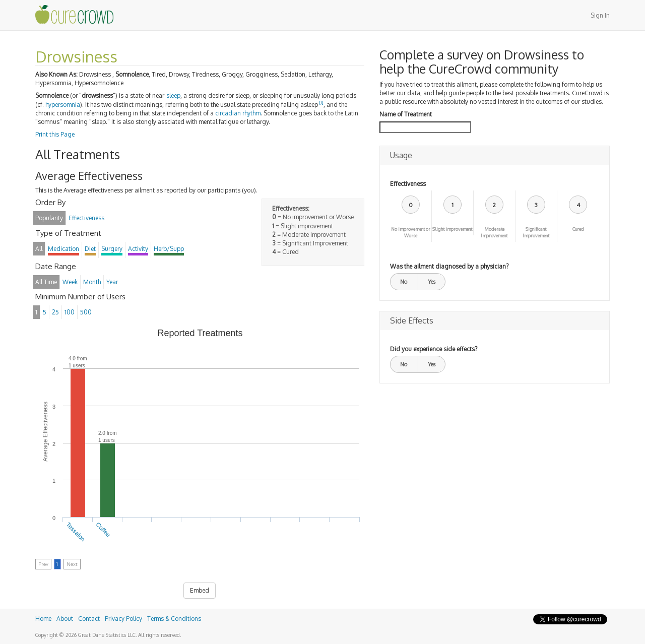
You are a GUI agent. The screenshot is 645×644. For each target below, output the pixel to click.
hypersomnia (63, 105)
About (65, 619)
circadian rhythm (238, 113)
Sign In (600, 15)
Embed (200, 590)
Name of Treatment (406, 114)
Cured (578, 229)
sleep (173, 95)
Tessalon (76, 532)
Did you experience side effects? (434, 349)
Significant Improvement (536, 232)
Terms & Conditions (174, 619)
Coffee (103, 530)
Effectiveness (408, 184)
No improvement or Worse (411, 232)
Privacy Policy (123, 619)
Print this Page (55, 134)
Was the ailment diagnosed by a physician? (449, 266)
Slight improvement (452, 229)
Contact (89, 619)
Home (43, 619)
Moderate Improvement (494, 232)
